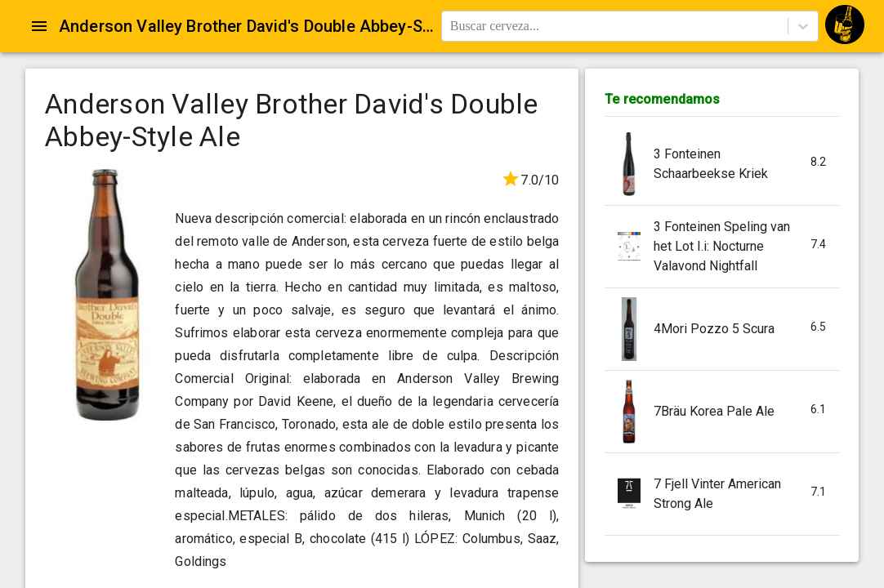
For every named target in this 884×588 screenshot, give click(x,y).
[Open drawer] (39, 26)
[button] (722, 165)
